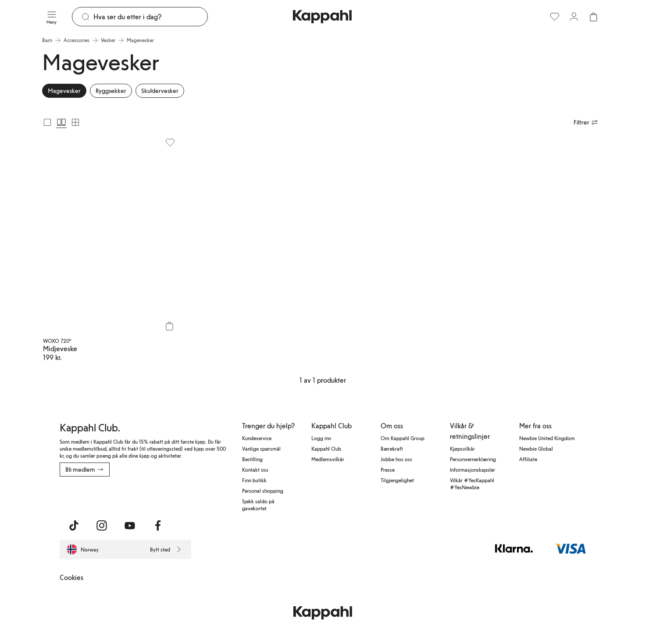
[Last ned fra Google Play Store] (144, 496)
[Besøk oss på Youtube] (130, 526)
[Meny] (52, 17)
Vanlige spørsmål (261, 448)
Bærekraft (392, 448)
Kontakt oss (255, 470)
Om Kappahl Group (403, 438)
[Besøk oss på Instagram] (102, 526)
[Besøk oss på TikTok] (74, 526)
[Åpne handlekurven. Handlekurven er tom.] (593, 17)
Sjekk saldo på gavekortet (258, 505)
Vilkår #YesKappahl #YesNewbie (472, 484)
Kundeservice (257, 438)
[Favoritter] (555, 17)
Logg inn (321, 438)
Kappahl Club (326, 448)
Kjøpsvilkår (462, 448)
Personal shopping (263, 491)
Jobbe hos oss (396, 459)
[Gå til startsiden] (322, 17)
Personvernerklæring (473, 459)
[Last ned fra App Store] (86, 496)
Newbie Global (536, 448)
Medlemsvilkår (328, 459)
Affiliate (528, 459)
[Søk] (151, 17)
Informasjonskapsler (472, 470)
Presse (388, 470)
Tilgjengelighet (397, 480)
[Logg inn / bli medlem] (574, 17)
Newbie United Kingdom (547, 438)
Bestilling (252, 459)
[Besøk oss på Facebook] (158, 526)
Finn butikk (254, 480)
